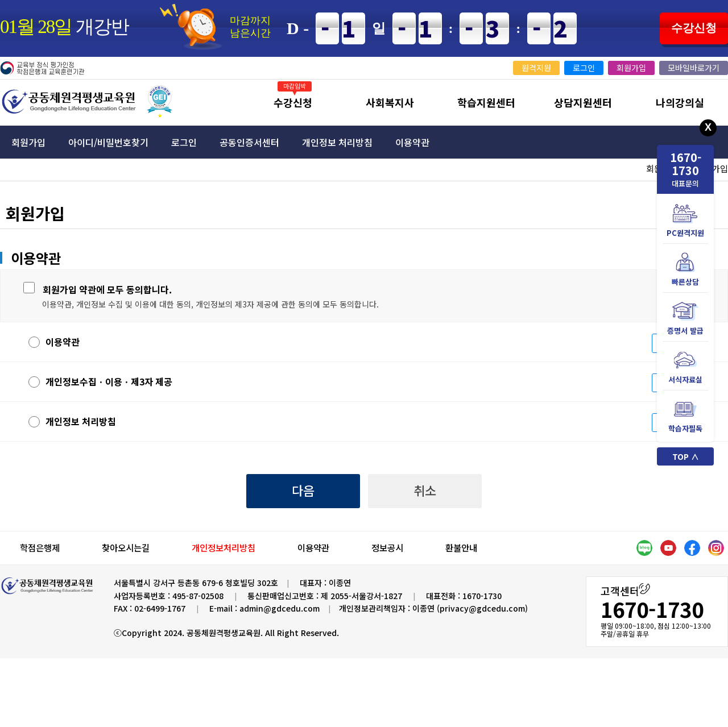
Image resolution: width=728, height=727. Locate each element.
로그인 (584, 68)
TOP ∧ (686, 456)
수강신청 (694, 28)
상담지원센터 (583, 102)
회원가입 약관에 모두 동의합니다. (107, 289)
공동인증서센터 (249, 142)
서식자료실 (685, 367)
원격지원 (536, 68)
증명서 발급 (685, 319)
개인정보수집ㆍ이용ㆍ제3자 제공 (100, 381)
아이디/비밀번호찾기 (108, 142)
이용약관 (412, 142)
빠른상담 (685, 270)
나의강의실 (680, 102)
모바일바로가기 (694, 68)
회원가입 (631, 68)
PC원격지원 (685, 221)
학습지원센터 (486, 102)
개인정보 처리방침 (337, 142)
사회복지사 (390, 102)
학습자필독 (685, 416)
